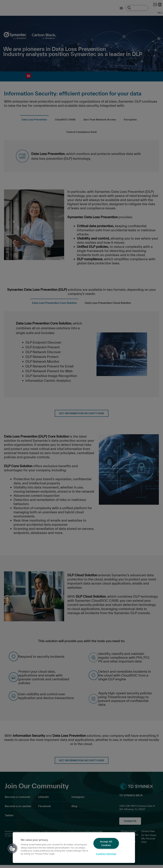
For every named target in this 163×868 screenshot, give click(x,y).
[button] (12, 848)
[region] (74, 848)
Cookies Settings (106, 854)
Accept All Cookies (106, 843)
